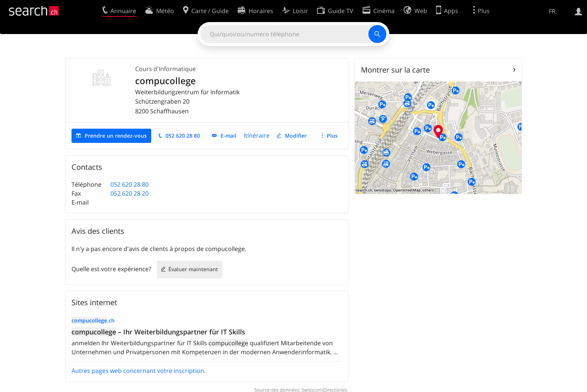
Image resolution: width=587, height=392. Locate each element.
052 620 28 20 (130, 193)
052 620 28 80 (183, 136)
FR (552, 11)
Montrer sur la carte (395, 70)
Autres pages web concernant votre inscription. (139, 371)
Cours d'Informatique (165, 69)
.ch (93, 320)
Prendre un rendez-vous (116, 136)
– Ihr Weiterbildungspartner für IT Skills (158, 332)
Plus (332, 136)
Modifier (296, 136)
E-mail (228, 136)
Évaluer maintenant (193, 269)
